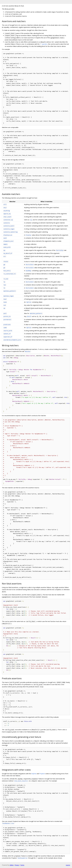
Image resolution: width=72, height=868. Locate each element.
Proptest (42, 774)
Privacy (17, 865)
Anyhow (34, 774)
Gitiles (12, 865)
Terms (22, 865)
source (68, 865)
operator (44, 44)
